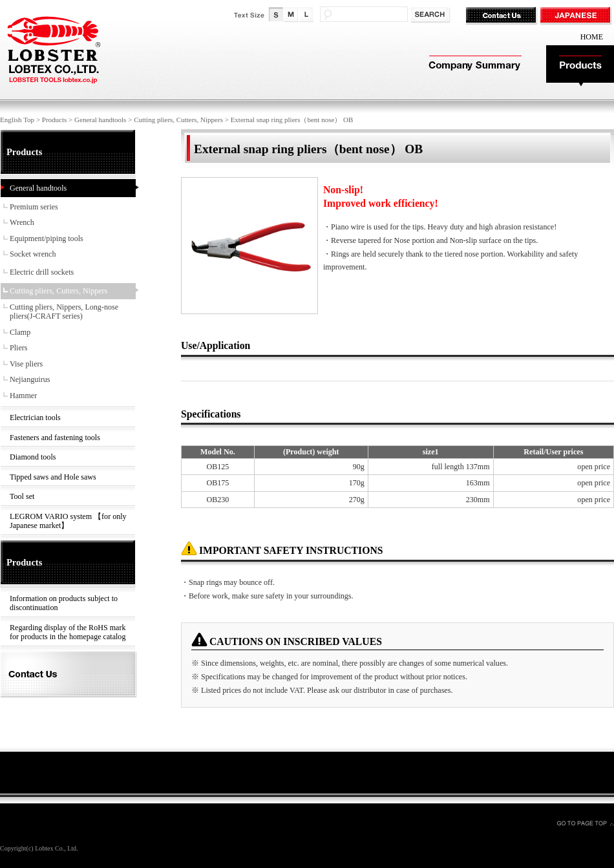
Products (580, 66)
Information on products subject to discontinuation (64, 603)
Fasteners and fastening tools (55, 438)
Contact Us (503, 16)
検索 (431, 15)
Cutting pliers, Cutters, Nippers (178, 120)
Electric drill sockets (42, 272)
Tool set (22, 496)
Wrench (22, 222)
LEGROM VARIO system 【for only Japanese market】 (68, 521)
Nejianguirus (30, 379)
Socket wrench (33, 254)
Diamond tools (33, 457)
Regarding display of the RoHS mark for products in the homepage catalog (68, 632)
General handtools (100, 120)
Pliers (19, 348)
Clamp (20, 332)
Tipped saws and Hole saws (53, 477)
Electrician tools (35, 418)
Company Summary (473, 66)
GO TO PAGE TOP (585, 823)
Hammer (23, 396)
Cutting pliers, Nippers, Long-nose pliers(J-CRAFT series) (64, 312)
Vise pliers (26, 364)
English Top (17, 120)
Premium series (34, 207)
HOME (592, 37)
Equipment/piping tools (47, 238)
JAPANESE (577, 16)
